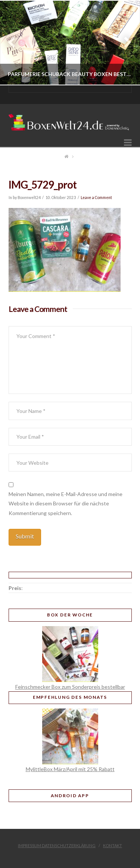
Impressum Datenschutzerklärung (57, 845)
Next (124, 43)
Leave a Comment (96, 198)
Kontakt (113, 845)
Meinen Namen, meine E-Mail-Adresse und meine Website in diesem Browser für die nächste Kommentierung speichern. (66, 503)
